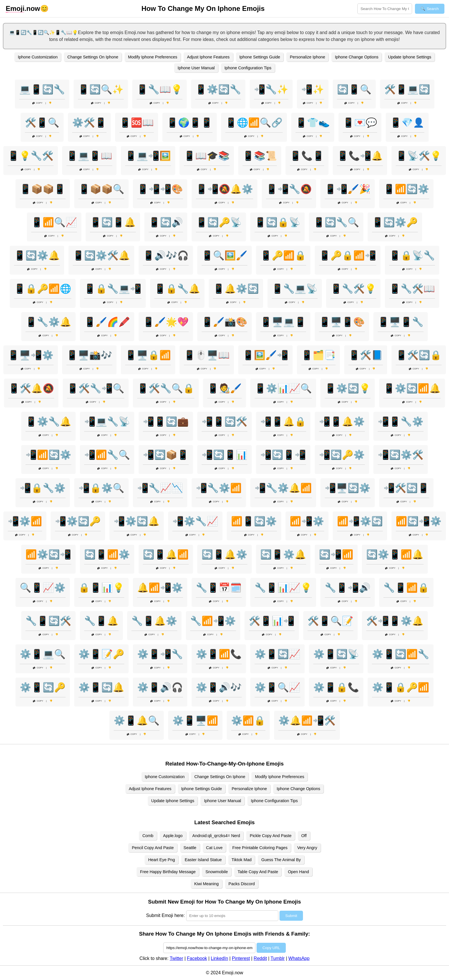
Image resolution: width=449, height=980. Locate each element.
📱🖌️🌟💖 (166, 322)
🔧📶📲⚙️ (213, 621)
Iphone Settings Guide (260, 57)
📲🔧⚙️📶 (219, 488)
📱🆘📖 (137, 123)
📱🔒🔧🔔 (177, 289)
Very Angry (307, 848)
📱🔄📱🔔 (113, 222)
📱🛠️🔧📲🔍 (96, 388)
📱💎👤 (407, 123)
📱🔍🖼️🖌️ (224, 255)
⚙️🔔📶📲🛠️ (307, 721)
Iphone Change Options (357, 57)
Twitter (177, 958)
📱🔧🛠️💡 (353, 289)
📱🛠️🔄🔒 (419, 355)
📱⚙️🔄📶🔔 (412, 388)
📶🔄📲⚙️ (419, 521)
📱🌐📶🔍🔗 (254, 123)
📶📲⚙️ (307, 521)
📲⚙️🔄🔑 (78, 521)
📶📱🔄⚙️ (254, 521)
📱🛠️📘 (366, 355)
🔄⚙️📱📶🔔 (395, 554)
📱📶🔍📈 (54, 222)
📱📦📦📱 (43, 189)
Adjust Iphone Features (208, 57)
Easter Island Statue (203, 860)
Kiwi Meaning (206, 884)
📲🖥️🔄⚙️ (348, 488)
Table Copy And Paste (258, 872)
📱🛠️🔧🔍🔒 (166, 388)
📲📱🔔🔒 (283, 422)
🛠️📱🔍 (42, 123)
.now (23, 9)
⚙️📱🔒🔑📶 (401, 687)
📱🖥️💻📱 (283, 322)
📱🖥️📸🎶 (89, 355)
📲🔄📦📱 (166, 455)
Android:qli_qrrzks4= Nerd (216, 836)
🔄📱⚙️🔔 (283, 554)
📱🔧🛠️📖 (412, 289)
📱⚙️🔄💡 (348, 388)
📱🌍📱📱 (190, 123)
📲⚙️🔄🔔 (137, 521)
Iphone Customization (38, 57)
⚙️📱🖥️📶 (195, 721)
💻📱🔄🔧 (42, 89)
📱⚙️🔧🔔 (48, 422)
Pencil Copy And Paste (153, 848)
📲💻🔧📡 (107, 422)
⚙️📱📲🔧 (160, 654)
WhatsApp (299, 958)
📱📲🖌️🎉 (348, 189)
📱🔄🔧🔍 (336, 222)
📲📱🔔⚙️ (342, 422)
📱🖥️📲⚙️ (31, 355)
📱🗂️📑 (318, 355)
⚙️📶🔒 (248, 721)
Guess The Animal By (281, 860)
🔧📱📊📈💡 (283, 588)
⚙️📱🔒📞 (336, 687)
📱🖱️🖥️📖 (207, 355)
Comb (148, 836)
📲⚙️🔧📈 (195, 521)
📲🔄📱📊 (224, 455)
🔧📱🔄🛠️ (48, 621)
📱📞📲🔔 (360, 156)
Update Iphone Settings (409, 57)
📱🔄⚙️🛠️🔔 (101, 255)
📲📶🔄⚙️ (48, 455)
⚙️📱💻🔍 (43, 654)
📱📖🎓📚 (207, 156)
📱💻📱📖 (89, 156)
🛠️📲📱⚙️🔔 (395, 621)
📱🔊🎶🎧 (166, 255)
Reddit (260, 958)
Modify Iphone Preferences (153, 57)
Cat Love (214, 848)
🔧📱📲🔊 (348, 588)
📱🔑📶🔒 (283, 255)
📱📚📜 (260, 156)
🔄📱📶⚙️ (107, 554)
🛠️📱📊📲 (272, 621)
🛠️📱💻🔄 (407, 89)
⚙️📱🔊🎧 (160, 687)
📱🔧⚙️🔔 (48, 322)
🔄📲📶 (336, 554)
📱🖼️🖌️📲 (265, 355)
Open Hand (298, 872)
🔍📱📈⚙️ (43, 588)
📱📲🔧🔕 (289, 189)
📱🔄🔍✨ (101, 89)
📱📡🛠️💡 (419, 156)
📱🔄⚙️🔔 (37, 255)
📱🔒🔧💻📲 (113, 289)
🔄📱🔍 (354, 89)
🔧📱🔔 (101, 621)
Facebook (197, 958)
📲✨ (313, 89)
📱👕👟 (313, 123)
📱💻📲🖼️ (148, 156)
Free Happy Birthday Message (168, 872)
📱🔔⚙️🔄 (236, 289)
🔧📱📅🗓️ (219, 588)
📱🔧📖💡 (159, 89)
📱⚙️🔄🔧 (218, 89)
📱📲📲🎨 (160, 189)
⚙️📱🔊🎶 (219, 687)
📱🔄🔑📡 (219, 222)
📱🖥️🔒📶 (148, 355)
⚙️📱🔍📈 (277, 687)
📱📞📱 (307, 156)
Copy (38, 103)
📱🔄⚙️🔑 (395, 222)
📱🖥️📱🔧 (401, 322)
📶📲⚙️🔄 (360, 521)
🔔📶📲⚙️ (160, 588)
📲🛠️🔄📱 (406, 488)
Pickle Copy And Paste (271, 836)
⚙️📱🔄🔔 (101, 687)
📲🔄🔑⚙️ (342, 455)
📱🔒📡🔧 (412, 255)
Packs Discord (242, 884)
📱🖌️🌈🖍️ (107, 322)
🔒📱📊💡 (101, 588)
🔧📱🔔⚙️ (154, 621)
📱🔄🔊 (166, 222)
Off (304, 836)
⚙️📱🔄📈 (277, 654)
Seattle (190, 848)
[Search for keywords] (385, 9)
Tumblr (278, 958)
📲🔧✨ (271, 89)
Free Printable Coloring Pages (260, 848)
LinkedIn (219, 958)
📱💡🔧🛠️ (31, 156)
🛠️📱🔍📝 (330, 621)
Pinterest (241, 958)
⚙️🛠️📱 (89, 123)
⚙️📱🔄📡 (336, 654)
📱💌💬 (360, 123)
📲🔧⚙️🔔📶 (283, 488)
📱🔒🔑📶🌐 (43, 289)
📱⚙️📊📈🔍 (283, 388)
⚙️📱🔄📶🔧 (401, 654)
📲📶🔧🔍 (107, 455)
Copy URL (271, 948)
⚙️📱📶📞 (219, 654)
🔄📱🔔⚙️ (224, 554)
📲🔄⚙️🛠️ (401, 455)
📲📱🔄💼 (166, 422)
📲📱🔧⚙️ (401, 422)
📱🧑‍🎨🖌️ (224, 388)
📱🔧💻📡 (295, 289)
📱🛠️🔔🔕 (31, 388)
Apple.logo (173, 836)
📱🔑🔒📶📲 (348, 255)
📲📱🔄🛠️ (224, 422)
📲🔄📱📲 (283, 455)
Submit (291, 916)
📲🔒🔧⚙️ (43, 488)
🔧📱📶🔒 (406, 588)
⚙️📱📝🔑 (101, 654)
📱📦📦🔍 (101, 189)
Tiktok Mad (242, 860)
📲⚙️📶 (25, 521)
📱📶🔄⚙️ (406, 189)
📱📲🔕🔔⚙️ (224, 189)
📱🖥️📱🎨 (342, 322)
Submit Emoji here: (165, 915)
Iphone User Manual (196, 68)
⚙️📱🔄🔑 (43, 687)
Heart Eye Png (162, 860)
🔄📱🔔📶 (166, 554)
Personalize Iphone (307, 57)
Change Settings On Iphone (93, 57)
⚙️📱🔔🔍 (137, 721)
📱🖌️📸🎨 (224, 322)
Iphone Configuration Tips (248, 68)
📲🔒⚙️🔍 (101, 488)
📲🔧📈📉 (160, 488)
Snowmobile (216, 872)
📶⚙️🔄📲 (48, 554)
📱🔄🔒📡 (277, 222)
